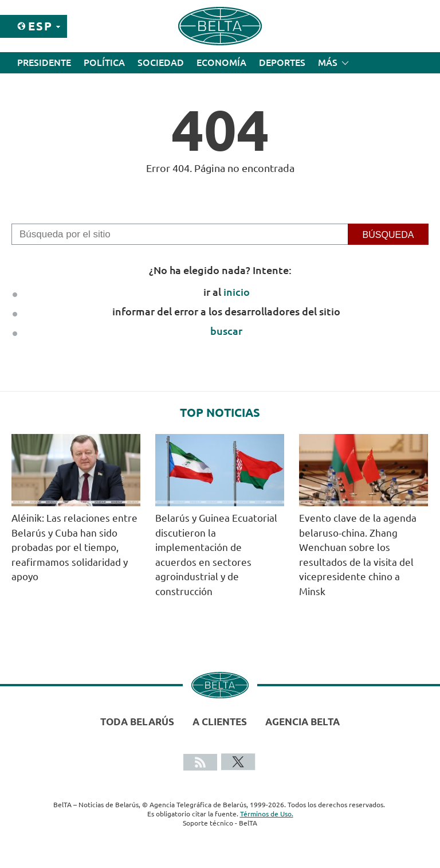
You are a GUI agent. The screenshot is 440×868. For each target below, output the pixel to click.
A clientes (220, 722)
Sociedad (161, 62)
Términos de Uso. (267, 814)
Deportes (282, 62)
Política (104, 62)
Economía (221, 62)
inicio (237, 292)
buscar (226, 331)
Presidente (44, 62)
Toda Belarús (137, 722)
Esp (40, 26)
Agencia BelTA (302, 722)
